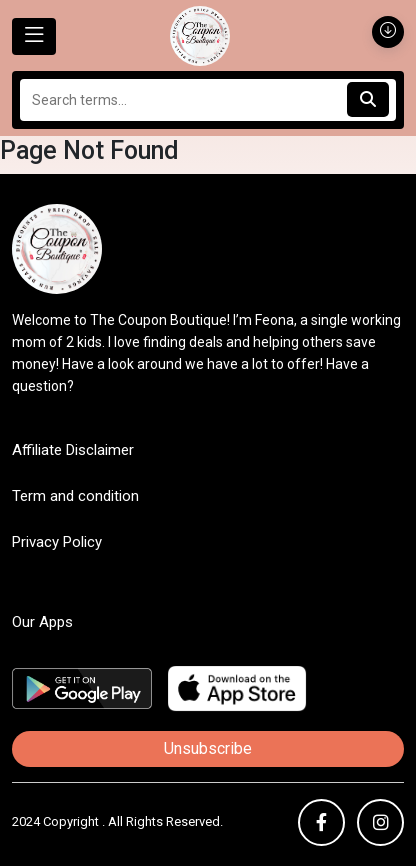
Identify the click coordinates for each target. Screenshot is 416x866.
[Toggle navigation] (34, 36)
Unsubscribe (208, 748)
